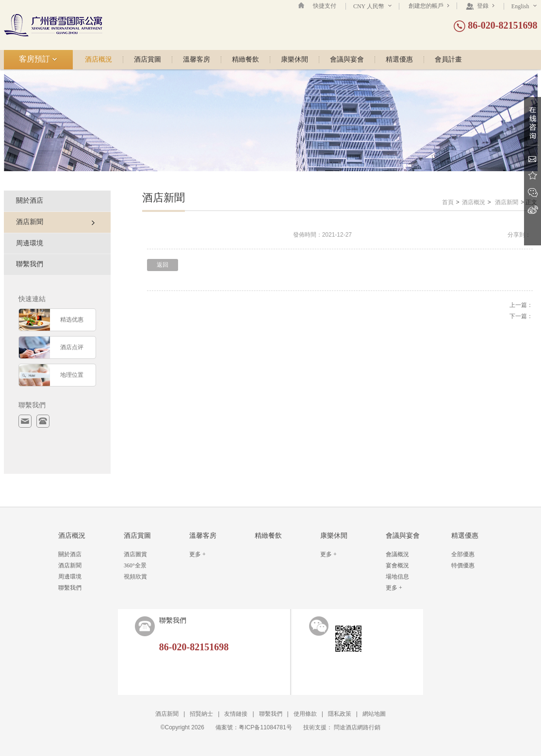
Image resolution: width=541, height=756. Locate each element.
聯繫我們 (30, 264)
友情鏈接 (236, 714)
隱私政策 (340, 714)
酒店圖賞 (135, 554)
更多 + (197, 554)
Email (533, 159)
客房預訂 (38, 59)
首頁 (448, 202)
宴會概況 (397, 565)
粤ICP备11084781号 (265, 727)
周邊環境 (30, 243)
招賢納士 (201, 714)
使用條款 (305, 714)
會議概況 (397, 554)
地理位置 (72, 375)
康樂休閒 (295, 60)
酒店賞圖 (148, 60)
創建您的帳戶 (429, 6)
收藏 (533, 176)
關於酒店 (30, 201)
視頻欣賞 (135, 577)
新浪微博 (533, 210)
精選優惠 (399, 60)
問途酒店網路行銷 (357, 727)
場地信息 (397, 577)
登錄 (480, 6)
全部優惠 (463, 554)
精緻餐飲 (246, 60)
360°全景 (135, 565)
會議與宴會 (347, 60)
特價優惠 (463, 565)
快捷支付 (325, 6)
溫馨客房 (197, 60)
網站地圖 (374, 714)
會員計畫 (448, 60)
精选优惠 (72, 320)
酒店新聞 (507, 202)
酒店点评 (72, 347)
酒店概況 (98, 60)
